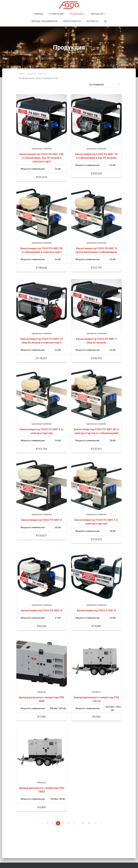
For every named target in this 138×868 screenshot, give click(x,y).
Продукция (77, 14)
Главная (38, 14)
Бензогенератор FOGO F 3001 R (96, 610)
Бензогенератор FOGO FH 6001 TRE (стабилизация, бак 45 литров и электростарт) (42, 158)
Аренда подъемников (44, 21)
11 (95, 823)
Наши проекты (72, 21)
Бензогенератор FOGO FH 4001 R (42, 520)
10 (89, 823)
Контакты (92, 21)
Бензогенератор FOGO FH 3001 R (42, 610)
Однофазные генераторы (42, 149)
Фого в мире (86, 856)
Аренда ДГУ (98, 14)
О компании (56, 14)
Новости (101, 856)
